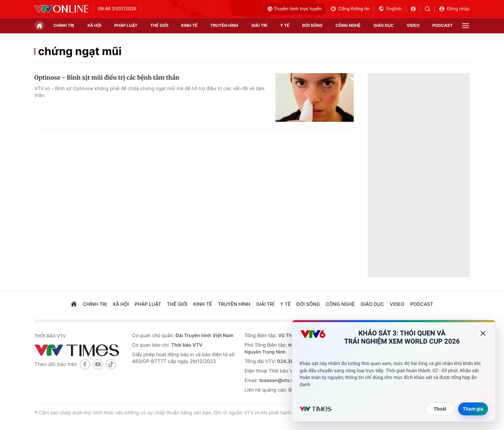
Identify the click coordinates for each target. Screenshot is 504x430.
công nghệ (348, 25)
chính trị (64, 25)
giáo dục (384, 25)
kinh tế (189, 25)
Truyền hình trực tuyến (295, 9)
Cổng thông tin (350, 9)
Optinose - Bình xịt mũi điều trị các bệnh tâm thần (107, 78)
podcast (443, 25)
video (413, 25)
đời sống (313, 25)
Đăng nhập (454, 9)
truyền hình (224, 25)
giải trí (259, 25)
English (390, 9)
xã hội (94, 25)
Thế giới (159, 25)
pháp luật (126, 25)
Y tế (285, 25)
